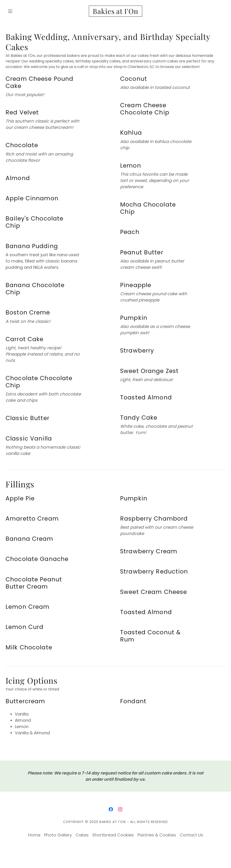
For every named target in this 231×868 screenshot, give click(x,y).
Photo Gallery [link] (58, 835)
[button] (22, 11)
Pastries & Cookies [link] (157, 835)
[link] (115, 12)
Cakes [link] (82, 835)
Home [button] (34, 835)
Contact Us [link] (191, 835)
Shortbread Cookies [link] (113, 835)
